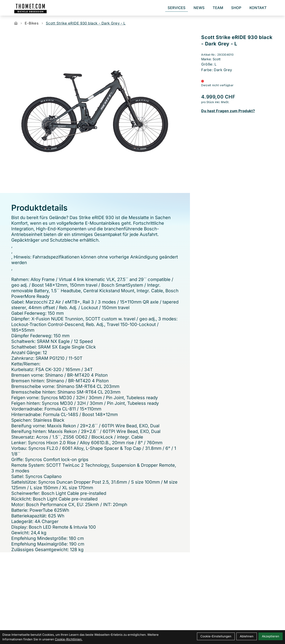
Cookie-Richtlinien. (69, 639)
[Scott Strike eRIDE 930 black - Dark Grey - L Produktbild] (95, 111)
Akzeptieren (271, 636)
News (199, 8)
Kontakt (258, 8)
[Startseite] (16, 23)
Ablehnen (247, 636)
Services (177, 8)
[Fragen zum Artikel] (237, 111)
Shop (236, 8)
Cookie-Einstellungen (216, 636)
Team (218, 8)
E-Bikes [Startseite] (32, 23)
